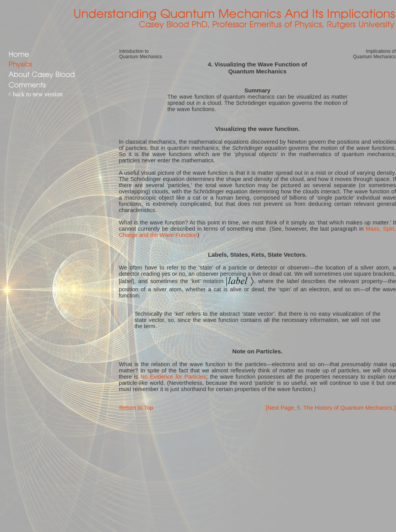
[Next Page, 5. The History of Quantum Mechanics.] (331, 408)
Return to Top (136, 408)
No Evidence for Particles (173, 377)
